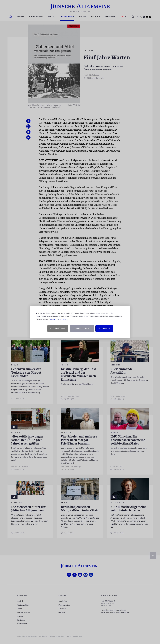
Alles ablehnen (58, 329)
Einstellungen (82, 329)
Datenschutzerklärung (58, 319)
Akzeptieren (104, 329)
